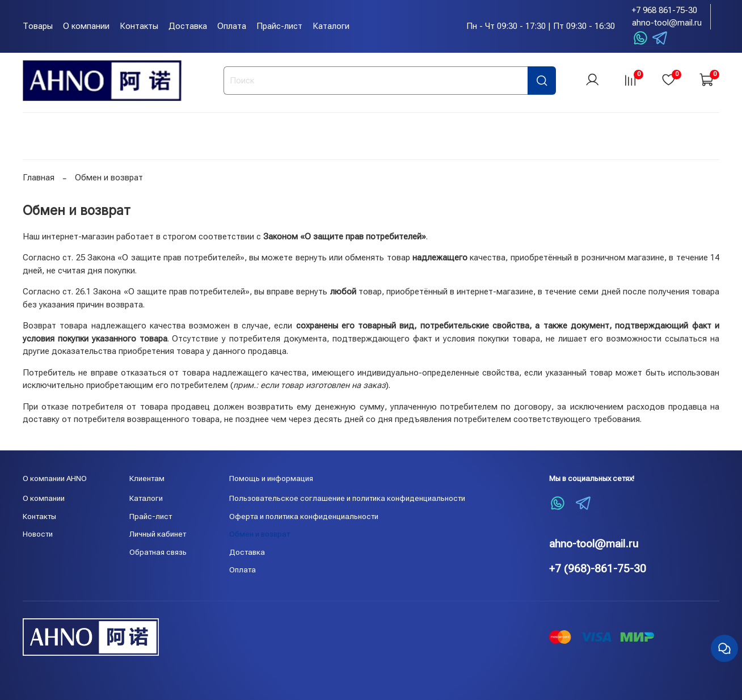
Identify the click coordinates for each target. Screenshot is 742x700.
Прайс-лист (279, 26)
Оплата (232, 26)
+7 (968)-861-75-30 (598, 569)
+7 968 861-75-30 (665, 10)
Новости (38, 534)
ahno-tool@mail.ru (667, 23)
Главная (39, 179)
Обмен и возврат (260, 534)
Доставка (188, 26)
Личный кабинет (158, 534)
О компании (86, 26)
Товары (38, 26)
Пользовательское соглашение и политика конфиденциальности (347, 498)
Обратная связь (158, 552)
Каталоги (331, 26)
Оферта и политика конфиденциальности (304, 516)
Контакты (139, 26)
